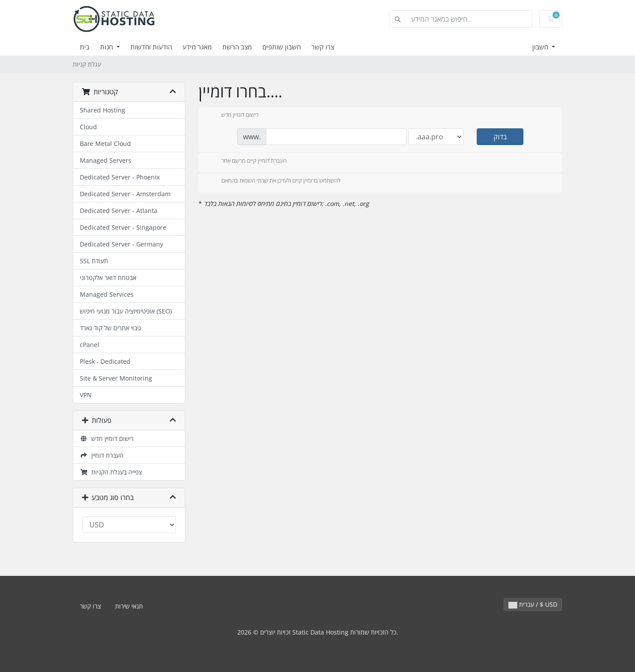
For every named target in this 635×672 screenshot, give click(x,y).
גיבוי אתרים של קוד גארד (110, 328)
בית (85, 47)
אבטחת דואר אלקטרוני (108, 278)
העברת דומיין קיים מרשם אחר (247, 161)
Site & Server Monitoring (116, 378)
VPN (86, 395)
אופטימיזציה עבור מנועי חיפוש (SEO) (126, 311)
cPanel (90, 345)
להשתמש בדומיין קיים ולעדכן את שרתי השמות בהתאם (274, 181)
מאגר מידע (197, 47)
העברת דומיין (102, 455)
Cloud (88, 127)
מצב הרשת (237, 47)
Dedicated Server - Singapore (123, 227)
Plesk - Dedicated (105, 361)
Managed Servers (106, 160)
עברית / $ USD (533, 604)
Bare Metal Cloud (105, 144)
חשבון (541, 47)
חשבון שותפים (282, 47)
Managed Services (107, 294)
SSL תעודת (94, 261)
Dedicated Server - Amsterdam (125, 194)
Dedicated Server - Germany (121, 244)
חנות (107, 47)
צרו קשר (323, 47)
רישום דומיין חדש (107, 439)
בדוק (500, 137)
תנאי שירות (129, 606)
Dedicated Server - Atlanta (119, 211)
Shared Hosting (103, 110)
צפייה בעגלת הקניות (111, 472)
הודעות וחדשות (151, 47)
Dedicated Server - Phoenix (120, 177)
